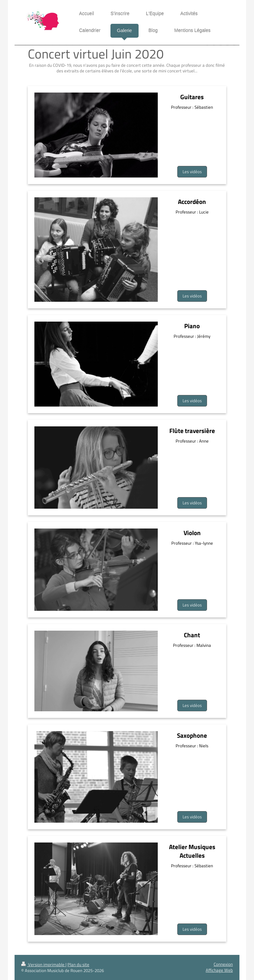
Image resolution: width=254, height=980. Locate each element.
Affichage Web (219, 970)
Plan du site (78, 965)
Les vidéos (192, 172)
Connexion (223, 964)
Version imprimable (43, 965)
